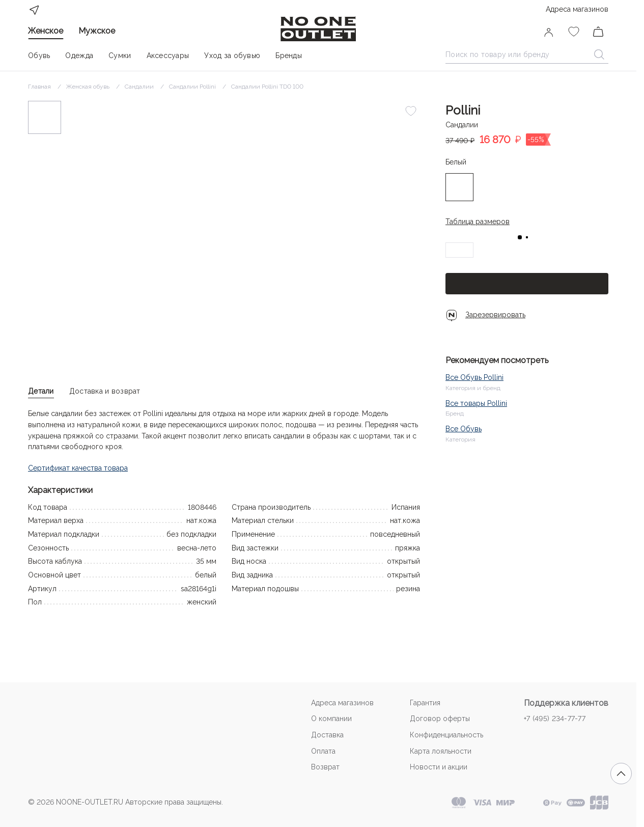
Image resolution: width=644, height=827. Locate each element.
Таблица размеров (478, 222)
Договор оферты (440, 719)
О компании (331, 719)
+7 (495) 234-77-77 (555, 719)
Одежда (79, 56)
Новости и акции (439, 767)
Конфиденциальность (446, 735)
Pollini (463, 110)
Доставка (327, 735)
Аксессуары (168, 56)
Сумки (120, 56)
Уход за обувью (232, 56)
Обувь (39, 56)
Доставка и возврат (105, 391)
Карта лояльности (441, 751)
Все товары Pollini (476, 403)
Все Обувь (464, 429)
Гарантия (425, 703)
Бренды (289, 56)
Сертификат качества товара (78, 468)
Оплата (323, 751)
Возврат (325, 767)
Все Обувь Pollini (474, 377)
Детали (41, 391)
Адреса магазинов (577, 9)
